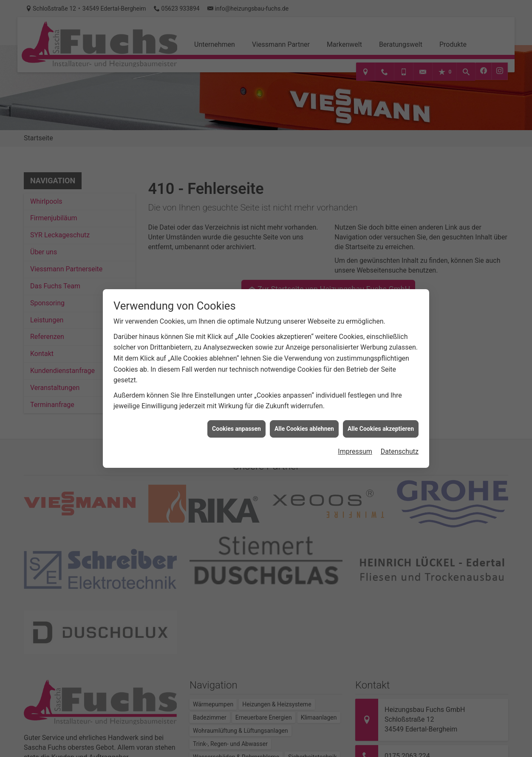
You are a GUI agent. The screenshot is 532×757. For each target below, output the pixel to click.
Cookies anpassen (236, 416)
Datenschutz (400, 439)
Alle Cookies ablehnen (304, 416)
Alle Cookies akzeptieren (381, 416)
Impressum (355, 439)
